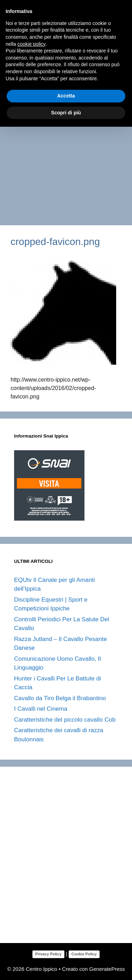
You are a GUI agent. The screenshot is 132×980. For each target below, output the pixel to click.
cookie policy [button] (31, 44)
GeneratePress (107, 969)
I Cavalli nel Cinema (41, 709)
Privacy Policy (48, 954)
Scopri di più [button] (66, 113)
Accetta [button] (66, 96)
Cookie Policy (84, 954)
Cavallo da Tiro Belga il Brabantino (60, 698)
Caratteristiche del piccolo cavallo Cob (65, 720)
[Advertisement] (66, 152)
